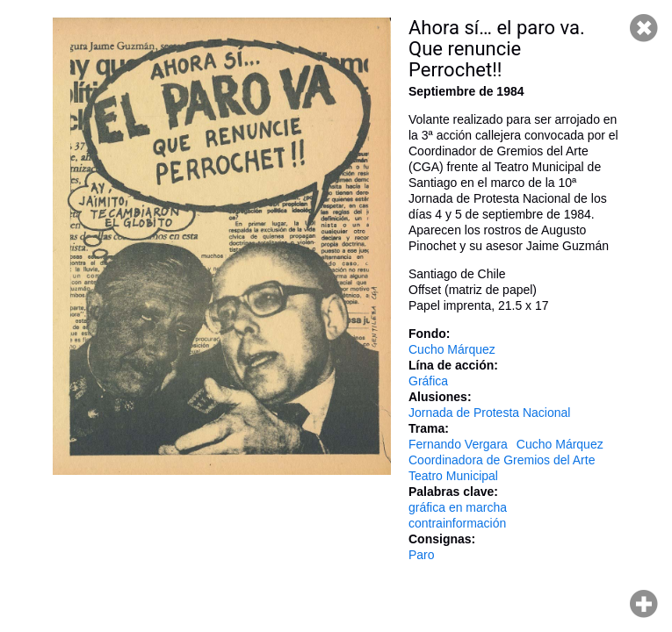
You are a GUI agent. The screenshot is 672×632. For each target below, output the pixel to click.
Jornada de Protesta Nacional (489, 413)
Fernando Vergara (458, 444)
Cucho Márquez (452, 349)
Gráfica (428, 381)
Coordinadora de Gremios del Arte (502, 460)
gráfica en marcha (458, 507)
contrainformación (457, 523)
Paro (422, 555)
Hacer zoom (644, 604)
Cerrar (644, 28)
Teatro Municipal (453, 476)
